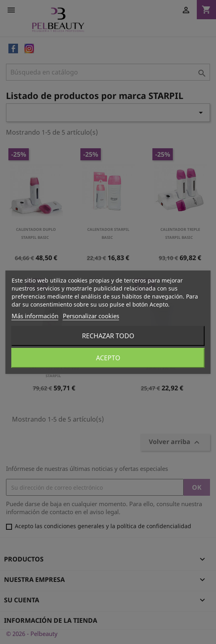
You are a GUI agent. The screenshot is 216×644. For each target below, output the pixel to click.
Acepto (108, 358)
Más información (35, 316)
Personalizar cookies (91, 316)
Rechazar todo (108, 336)
